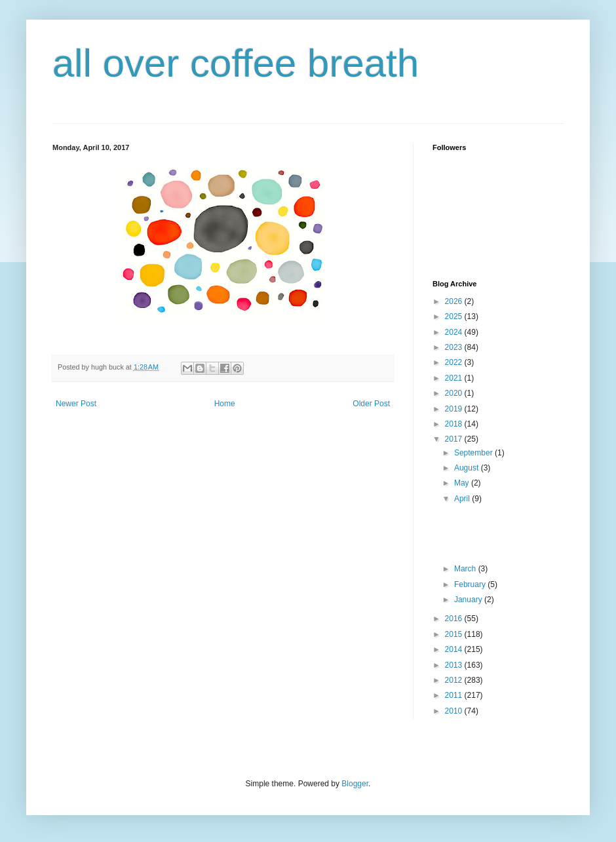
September (474, 453)
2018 (455, 424)
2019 (455, 409)
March (466, 569)
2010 (455, 711)
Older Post (371, 404)
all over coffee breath (236, 63)
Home (225, 404)
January (469, 600)
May (463, 483)
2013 (455, 665)
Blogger (355, 784)
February (471, 584)
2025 (455, 316)
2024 (455, 332)
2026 (455, 301)
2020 (455, 393)
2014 (455, 649)
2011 (455, 695)
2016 (455, 619)
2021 (455, 378)
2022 (455, 362)
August (468, 468)
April (463, 499)
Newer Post (76, 404)
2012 (455, 680)
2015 (455, 634)
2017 (455, 439)
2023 (455, 347)
